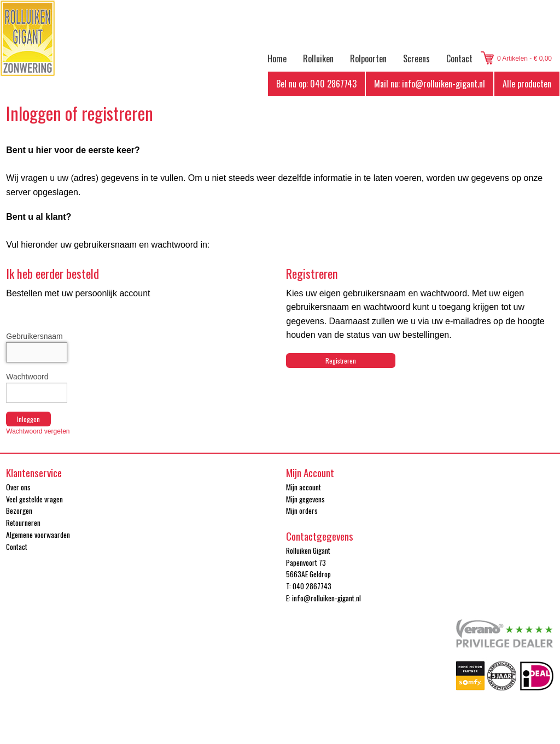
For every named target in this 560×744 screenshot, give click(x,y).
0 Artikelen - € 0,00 (524, 58)
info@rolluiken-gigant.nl (326, 598)
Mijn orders (302, 511)
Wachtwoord (27, 377)
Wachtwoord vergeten (38, 431)
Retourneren (23, 523)
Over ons (18, 487)
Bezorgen (19, 511)
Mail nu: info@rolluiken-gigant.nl (430, 84)
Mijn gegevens (305, 499)
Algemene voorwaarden (38, 535)
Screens (416, 58)
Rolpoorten (368, 58)
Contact (459, 58)
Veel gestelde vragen (34, 499)
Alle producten (527, 84)
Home (277, 58)
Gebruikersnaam (34, 336)
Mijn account (304, 487)
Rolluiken (318, 58)
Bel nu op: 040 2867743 (316, 84)
